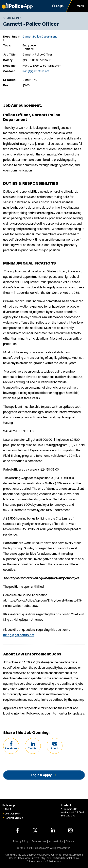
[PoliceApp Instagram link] (70, 830)
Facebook (11, 748)
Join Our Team (13, 814)
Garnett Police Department (40, 37)
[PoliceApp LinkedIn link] (53, 830)
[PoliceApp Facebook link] (18, 830)
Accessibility (56, 841)
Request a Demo (14, 818)
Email (55, 748)
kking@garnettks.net (36, 71)
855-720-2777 (69, 816)
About (8, 809)
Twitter (33, 748)
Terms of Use (39, 841)
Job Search (14, 18)
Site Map (71, 841)
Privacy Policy (21, 841)
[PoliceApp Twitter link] (35, 830)
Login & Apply (41, 775)
